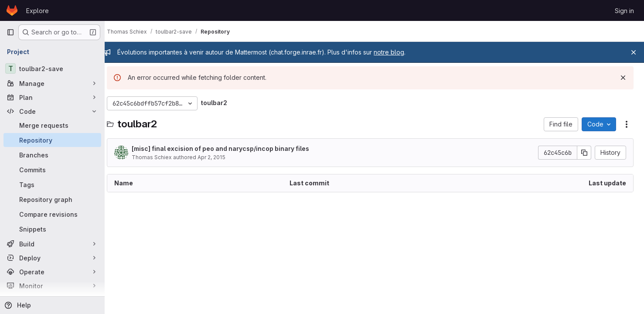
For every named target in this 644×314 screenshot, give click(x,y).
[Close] (634, 52)
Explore (37, 11)
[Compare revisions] (52, 214)
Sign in (624, 11)
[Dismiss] (623, 78)
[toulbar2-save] (52, 68)
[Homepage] (12, 10)
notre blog (397, 52)
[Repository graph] (52, 199)
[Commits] (52, 170)
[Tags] (52, 184)
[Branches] (52, 155)
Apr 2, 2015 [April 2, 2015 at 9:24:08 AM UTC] (220, 157)
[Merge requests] (52, 125)
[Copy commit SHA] (584, 153)
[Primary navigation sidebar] (10, 32)
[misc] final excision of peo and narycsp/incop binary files (229, 148)
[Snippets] (52, 229)
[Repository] (52, 140)
